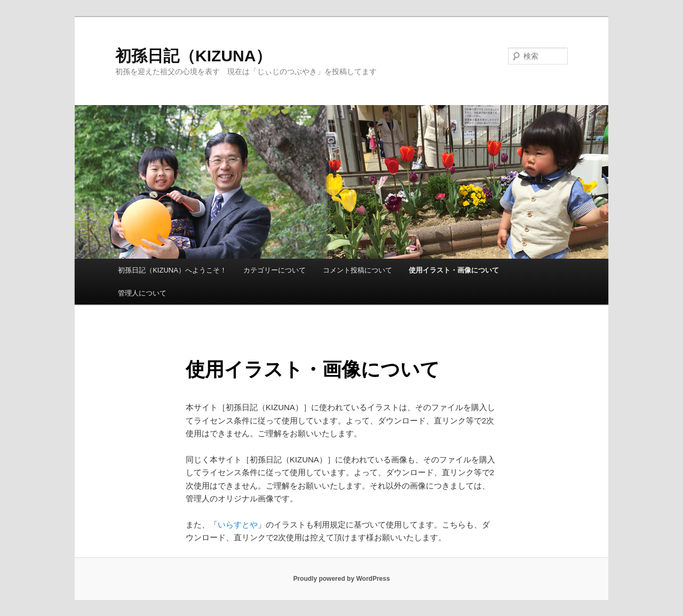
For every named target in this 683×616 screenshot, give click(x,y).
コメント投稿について (358, 270)
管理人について (142, 293)
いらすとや (238, 525)
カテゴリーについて (275, 270)
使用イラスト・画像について (454, 270)
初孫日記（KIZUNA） (193, 56)
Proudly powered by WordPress (341, 579)
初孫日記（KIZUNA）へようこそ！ (172, 270)
